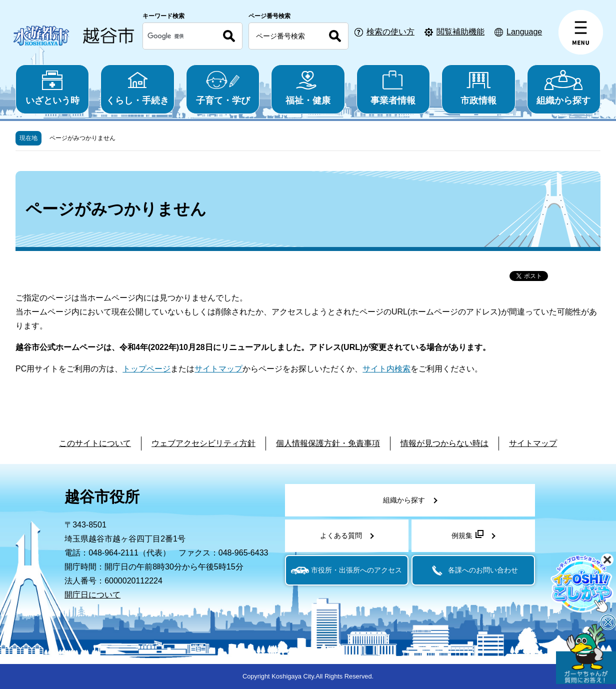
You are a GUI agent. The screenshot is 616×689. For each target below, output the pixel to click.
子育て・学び (223, 88)
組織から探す (564, 88)
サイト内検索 (386, 369)
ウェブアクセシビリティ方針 (203, 443)
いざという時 (52, 88)
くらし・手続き (137, 88)
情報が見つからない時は (444, 443)
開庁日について (92, 595)
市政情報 (478, 88)
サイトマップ (218, 369)
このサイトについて (95, 443)
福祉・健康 (308, 88)
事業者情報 (393, 88)
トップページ (146, 369)
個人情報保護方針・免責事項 (328, 443)
